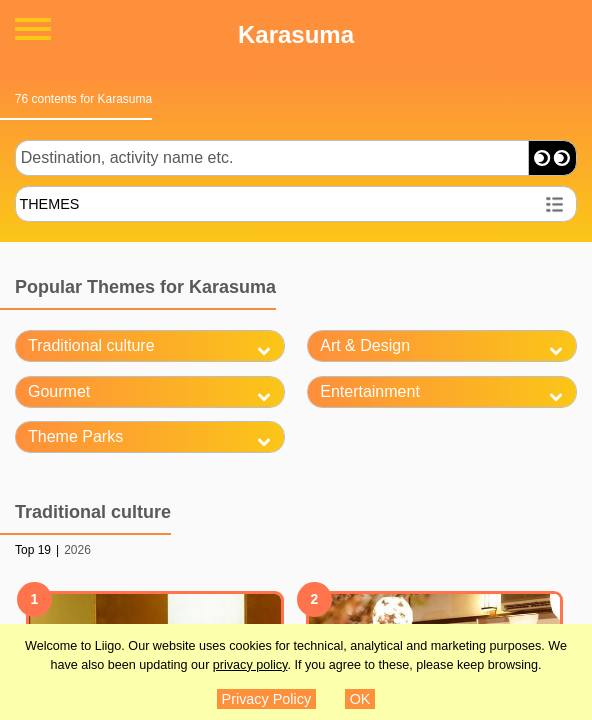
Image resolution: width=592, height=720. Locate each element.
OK (360, 699)
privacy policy (250, 665)
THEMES (49, 204)
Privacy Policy (267, 699)
